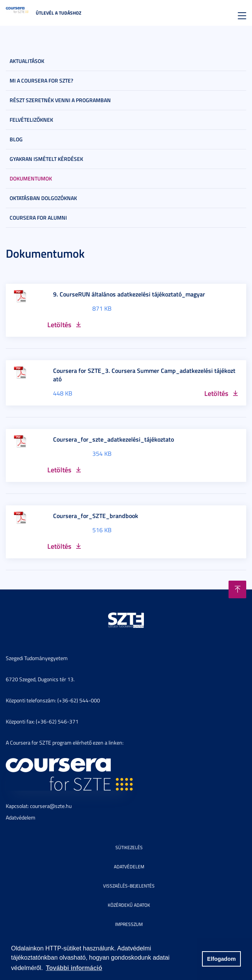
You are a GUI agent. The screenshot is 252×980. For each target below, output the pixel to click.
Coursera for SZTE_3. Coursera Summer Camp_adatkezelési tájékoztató (144, 375)
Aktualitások (27, 61)
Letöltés (59, 324)
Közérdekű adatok (129, 905)
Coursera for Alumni (38, 218)
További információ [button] (74, 968)
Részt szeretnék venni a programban (60, 100)
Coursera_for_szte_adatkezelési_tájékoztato (113, 439)
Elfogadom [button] (221, 959)
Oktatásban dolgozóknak (43, 198)
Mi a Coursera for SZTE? (41, 80)
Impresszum (129, 924)
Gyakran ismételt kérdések (46, 159)
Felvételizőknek (31, 120)
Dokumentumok (31, 178)
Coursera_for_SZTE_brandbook (96, 516)
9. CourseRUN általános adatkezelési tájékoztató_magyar (129, 294)
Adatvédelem (21, 817)
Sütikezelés (129, 847)
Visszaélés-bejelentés (129, 886)
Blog (16, 139)
